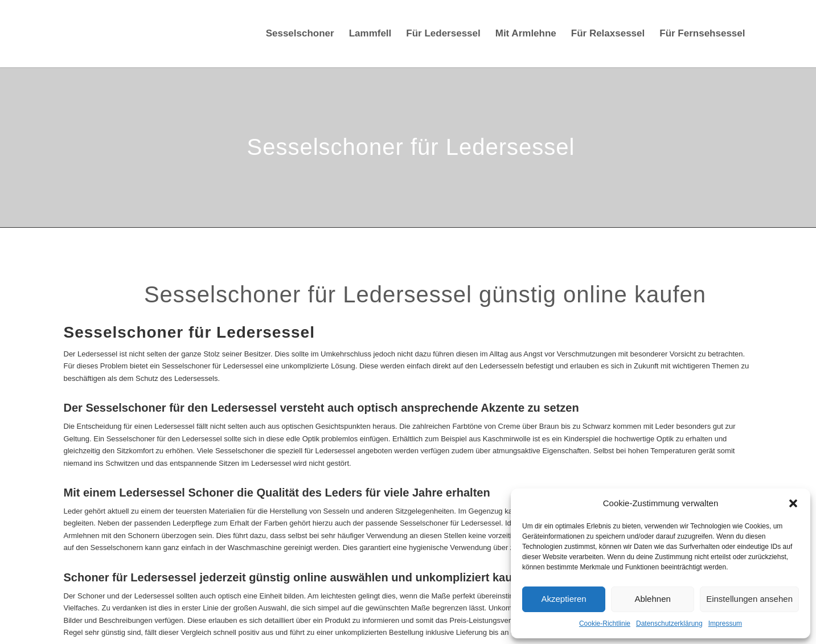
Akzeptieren (563, 599)
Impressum (725, 624)
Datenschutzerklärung (669, 624)
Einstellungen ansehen (749, 599)
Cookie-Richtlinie (605, 624)
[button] (793, 503)
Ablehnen (652, 599)
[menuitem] (300, 34)
